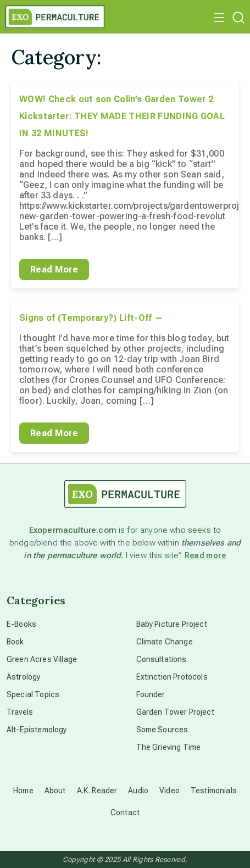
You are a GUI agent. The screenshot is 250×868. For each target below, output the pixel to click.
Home (23, 791)
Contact (125, 813)
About (55, 791)
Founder (151, 694)
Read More (54, 269)
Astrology (23, 677)
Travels (20, 712)
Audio (138, 791)
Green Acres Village (42, 659)
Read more (205, 555)
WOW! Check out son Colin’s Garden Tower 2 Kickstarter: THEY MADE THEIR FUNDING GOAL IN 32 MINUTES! (122, 116)
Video (170, 791)
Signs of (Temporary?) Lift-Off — (91, 318)
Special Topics (33, 694)
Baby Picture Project (172, 624)
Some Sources (162, 730)
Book (15, 642)
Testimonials (214, 791)
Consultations (162, 659)
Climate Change (165, 642)
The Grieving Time (169, 747)
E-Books (21, 624)
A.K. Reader (97, 791)
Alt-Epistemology (37, 730)
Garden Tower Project (175, 712)
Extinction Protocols (172, 677)
